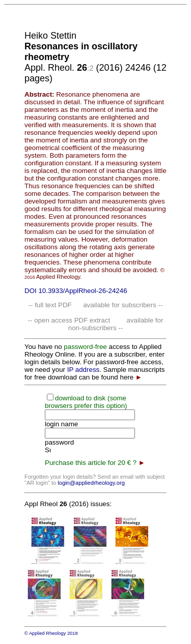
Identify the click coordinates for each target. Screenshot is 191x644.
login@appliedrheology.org (91, 483)
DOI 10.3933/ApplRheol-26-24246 (76, 291)
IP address (83, 370)
